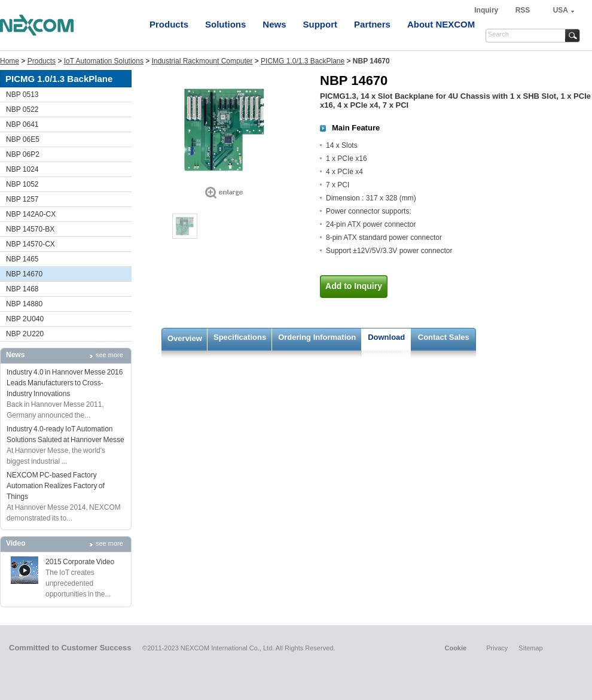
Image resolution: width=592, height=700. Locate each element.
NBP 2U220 (25, 334)
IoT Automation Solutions (104, 61)
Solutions (225, 24)
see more (109, 355)
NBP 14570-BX (30, 229)
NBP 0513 (22, 95)
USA (561, 10)
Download (386, 337)
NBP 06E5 (23, 139)
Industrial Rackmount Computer (202, 61)
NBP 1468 (22, 289)
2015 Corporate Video (80, 562)
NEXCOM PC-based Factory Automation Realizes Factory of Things (56, 486)
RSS (523, 10)
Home (10, 61)
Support (321, 24)
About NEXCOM (441, 24)
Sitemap (530, 648)
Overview (185, 338)
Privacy (497, 648)
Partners (372, 24)
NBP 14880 (24, 304)
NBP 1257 (22, 199)
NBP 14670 (24, 274)
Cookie (455, 648)
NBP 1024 (22, 169)
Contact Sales (444, 337)
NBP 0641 (22, 124)
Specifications (240, 337)
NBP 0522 (22, 109)
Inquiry (487, 10)
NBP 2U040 (25, 319)
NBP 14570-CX (30, 244)
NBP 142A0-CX (31, 214)
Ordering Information (317, 337)
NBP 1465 (22, 259)
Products (169, 24)
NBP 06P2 (23, 154)
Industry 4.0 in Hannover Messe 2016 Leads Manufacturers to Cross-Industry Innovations (65, 383)
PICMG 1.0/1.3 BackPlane (303, 61)
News (274, 24)
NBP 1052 (22, 184)
